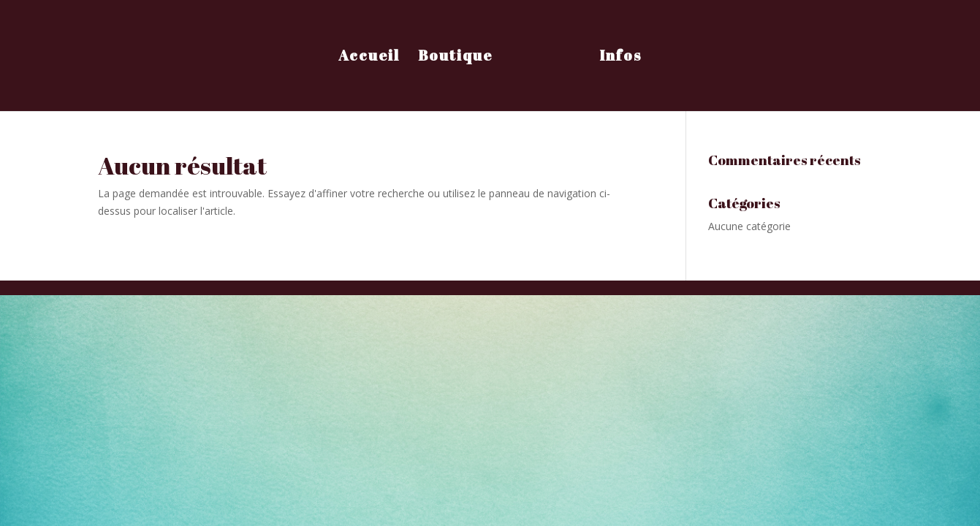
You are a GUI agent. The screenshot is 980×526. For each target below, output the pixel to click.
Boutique (455, 58)
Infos (620, 58)
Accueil (369, 58)
